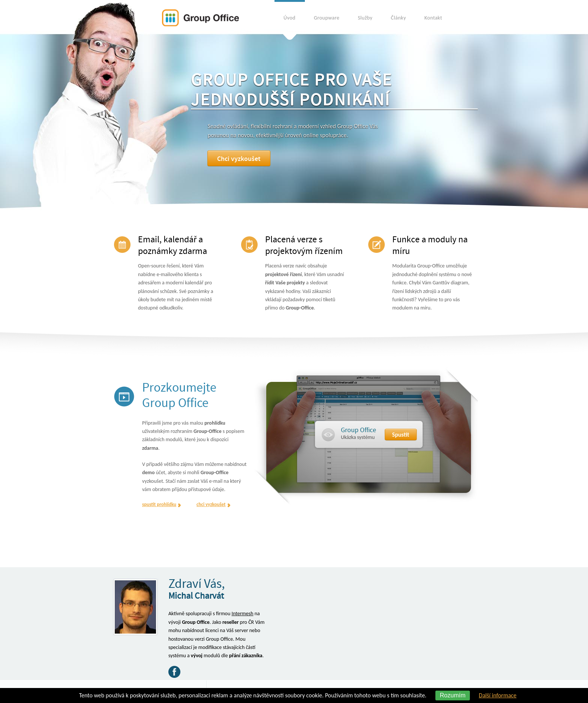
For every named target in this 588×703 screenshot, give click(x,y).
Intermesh (242, 614)
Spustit (401, 435)
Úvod (289, 18)
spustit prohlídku (159, 505)
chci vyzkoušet (211, 505)
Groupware (327, 18)
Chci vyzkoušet (243, 159)
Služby (365, 18)
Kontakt (433, 18)
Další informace (498, 695)
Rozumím (453, 695)
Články (398, 18)
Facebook (174, 672)
